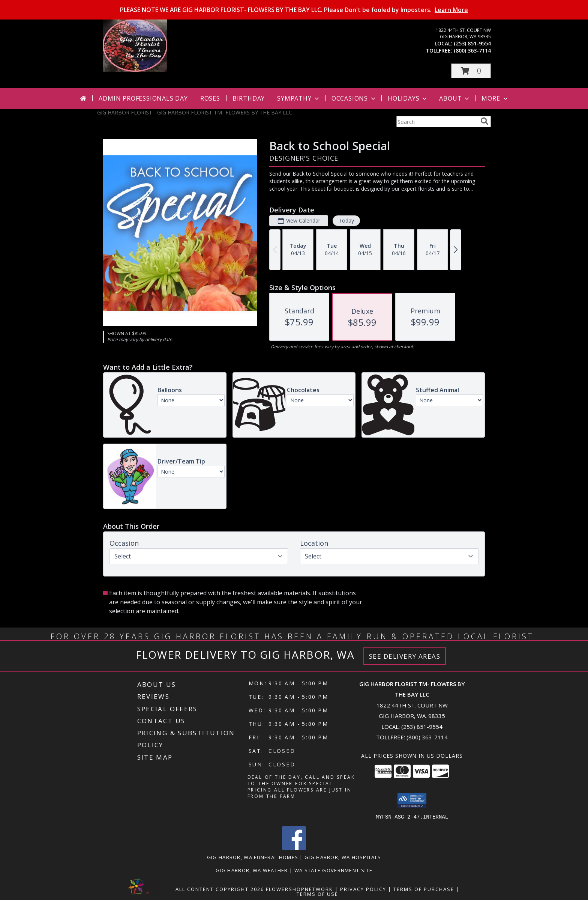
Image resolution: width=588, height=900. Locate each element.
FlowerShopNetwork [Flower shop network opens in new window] (299, 889)
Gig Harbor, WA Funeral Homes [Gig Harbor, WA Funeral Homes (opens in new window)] (253, 857)
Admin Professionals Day (143, 98)
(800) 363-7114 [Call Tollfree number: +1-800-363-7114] (427, 737)
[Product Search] (437, 122)
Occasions (354, 98)
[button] (471, 71)
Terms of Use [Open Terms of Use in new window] (317, 894)
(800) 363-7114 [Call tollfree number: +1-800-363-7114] (472, 50)
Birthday (249, 98)
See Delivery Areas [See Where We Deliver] (405, 656)
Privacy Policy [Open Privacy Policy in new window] (363, 889)
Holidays (408, 98)
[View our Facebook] (294, 848)
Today (346, 220)
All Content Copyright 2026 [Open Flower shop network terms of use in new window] (220, 889)
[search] (484, 121)
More (495, 98)
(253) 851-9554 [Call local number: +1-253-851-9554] (472, 43)
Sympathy (299, 98)
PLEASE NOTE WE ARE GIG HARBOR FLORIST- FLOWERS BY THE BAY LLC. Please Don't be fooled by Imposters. (294, 10)
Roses (210, 98)
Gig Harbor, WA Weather (252, 870)
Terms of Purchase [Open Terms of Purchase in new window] (424, 889)
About (455, 98)
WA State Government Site (333, 870)
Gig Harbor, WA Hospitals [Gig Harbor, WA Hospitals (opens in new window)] (343, 857)
